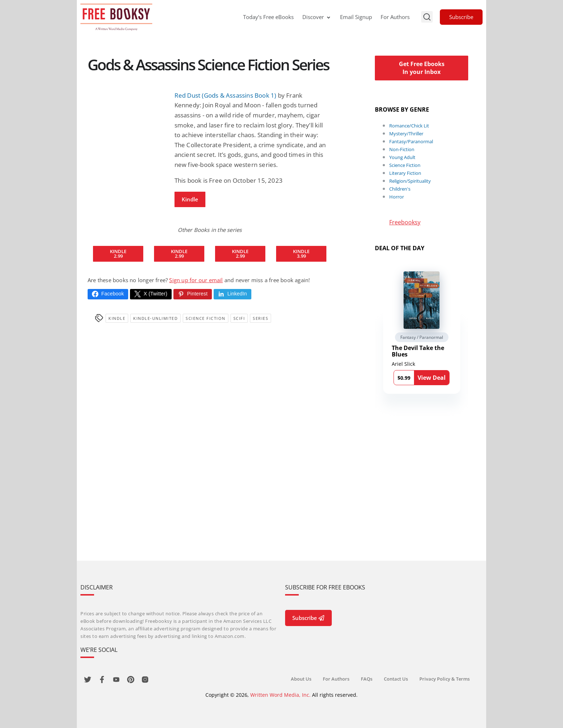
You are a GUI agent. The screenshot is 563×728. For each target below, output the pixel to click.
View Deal (432, 378)
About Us (301, 679)
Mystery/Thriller (406, 134)
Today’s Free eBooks (268, 17)
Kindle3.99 (301, 254)
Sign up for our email (196, 280)
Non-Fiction (402, 149)
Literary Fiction (405, 173)
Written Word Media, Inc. (280, 695)
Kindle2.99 (118, 254)
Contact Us (396, 679)
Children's (400, 189)
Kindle (190, 199)
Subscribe (461, 17)
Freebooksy (405, 222)
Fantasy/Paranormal (411, 141)
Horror (397, 197)
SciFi (239, 318)
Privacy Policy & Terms (445, 679)
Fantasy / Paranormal (422, 337)
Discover (317, 17)
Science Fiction (206, 318)
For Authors (395, 17)
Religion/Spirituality (410, 181)
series (260, 318)
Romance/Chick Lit (409, 126)
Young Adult (402, 157)
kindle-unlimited (155, 318)
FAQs (367, 679)
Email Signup (356, 17)
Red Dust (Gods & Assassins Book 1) (225, 95)
